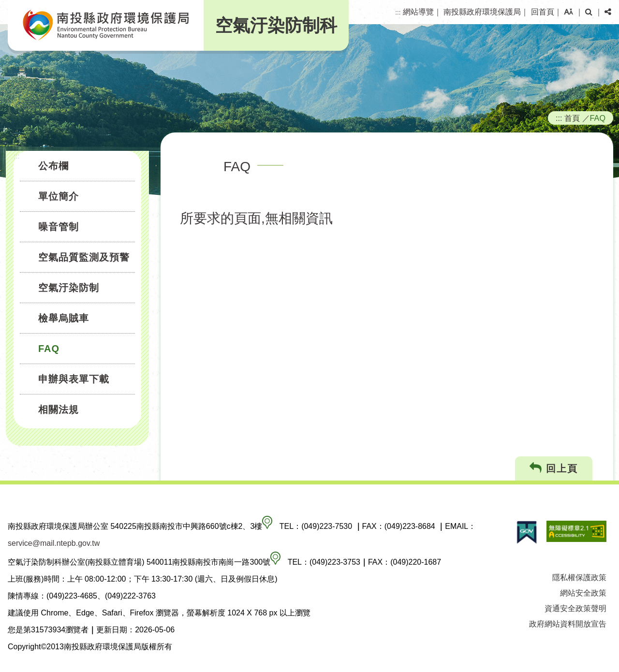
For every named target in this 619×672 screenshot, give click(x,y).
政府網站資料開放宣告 (568, 624)
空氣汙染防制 (69, 288)
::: (398, 12)
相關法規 (59, 409)
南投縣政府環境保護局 (482, 12)
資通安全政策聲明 (575, 608)
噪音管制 (59, 227)
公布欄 (53, 166)
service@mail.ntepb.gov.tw (54, 543)
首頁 (572, 118)
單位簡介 (59, 196)
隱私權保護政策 (579, 577)
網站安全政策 (583, 593)
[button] (568, 12)
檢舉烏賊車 (64, 318)
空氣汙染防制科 (276, 25)
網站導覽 (418, 12)
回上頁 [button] (554, 468)
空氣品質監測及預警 (84, 257)
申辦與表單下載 (74, 379)
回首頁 (543, 12)
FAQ (49, 349)
